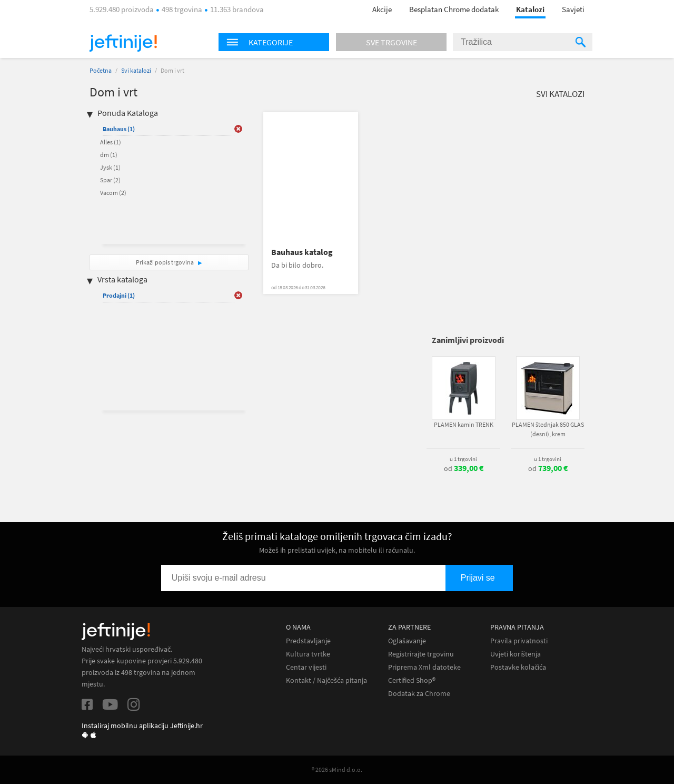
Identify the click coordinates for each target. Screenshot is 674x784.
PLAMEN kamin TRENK (464, 424)
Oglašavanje (407, 641)
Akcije (382, 9)
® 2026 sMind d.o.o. (337, 770)
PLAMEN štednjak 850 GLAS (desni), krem (548, 429)
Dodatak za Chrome (419, 694)
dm (109, 155)
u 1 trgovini (463, 459)
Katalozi (530, 9)
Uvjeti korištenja (516, 654)
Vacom (113, 193)
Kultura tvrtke (308, 654)
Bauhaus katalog (302, 252)
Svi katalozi (136, 70)
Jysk (110, 167)
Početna (101, 70)
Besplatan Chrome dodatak (454, 9)
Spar (110, 180)
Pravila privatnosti (519, 641)
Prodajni (119, 295)
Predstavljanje (308, 641)
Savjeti (573, 9)
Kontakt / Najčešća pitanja (326, 680)
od (464, 468)
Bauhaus (119, 129)
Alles (111, 142)
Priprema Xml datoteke (424, 667)
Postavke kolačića (518, 667)
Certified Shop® (412, 680)
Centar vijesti (306, 667)
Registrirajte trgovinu (421, 654)
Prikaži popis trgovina (165, 262)
